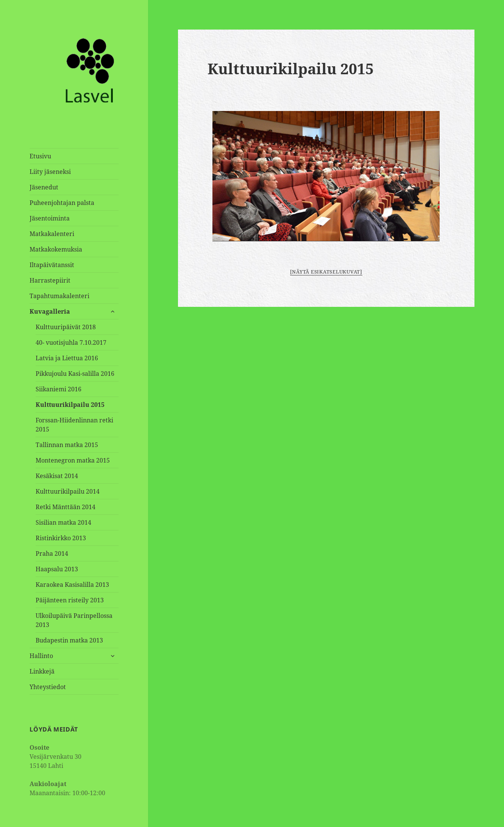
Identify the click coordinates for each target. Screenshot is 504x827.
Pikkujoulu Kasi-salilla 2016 (75, 374)
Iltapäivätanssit (52, 265)
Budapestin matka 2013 (69, 640)
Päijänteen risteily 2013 (70, 600)
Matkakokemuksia (56, 249)
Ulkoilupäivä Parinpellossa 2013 (74, 620)
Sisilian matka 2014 (63, 522)
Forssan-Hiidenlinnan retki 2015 (74, 425)
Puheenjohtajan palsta (62, 203)
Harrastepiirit (50, 280)
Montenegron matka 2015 (73, 460)
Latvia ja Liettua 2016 (67, 358)
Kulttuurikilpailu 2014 (68, 491)
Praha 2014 (52, 553)
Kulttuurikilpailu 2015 (70, 405)
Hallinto (41, 656)
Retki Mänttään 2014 (66, 507)
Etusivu (40, 156)
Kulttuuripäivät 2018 (66, 327)
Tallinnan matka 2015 (67, 445)
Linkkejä (42, 671)
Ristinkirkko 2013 (61, 538)
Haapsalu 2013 (57, 569)
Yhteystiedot (48, 687)
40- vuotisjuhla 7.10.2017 (71, 342)
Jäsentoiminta (50, 218)
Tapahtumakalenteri (59, 296)
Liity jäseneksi (50, 172)
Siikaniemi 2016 (59, 389)
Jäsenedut (44, 187)
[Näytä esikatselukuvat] (326, 272)
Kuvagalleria (50, 311)
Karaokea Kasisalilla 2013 (72, 585)
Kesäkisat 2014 (57, 476)
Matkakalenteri (52, 234)
